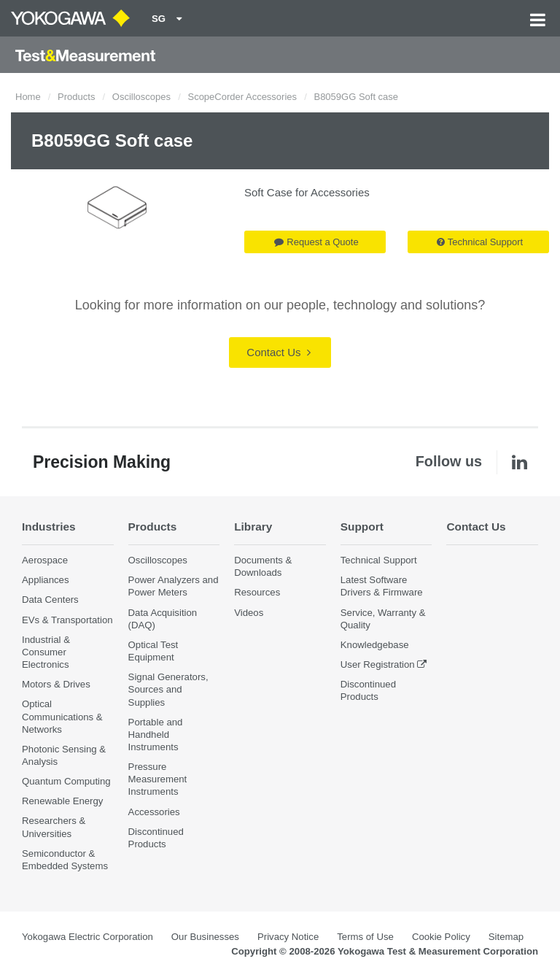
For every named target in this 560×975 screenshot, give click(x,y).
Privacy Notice (288, 937)
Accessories (154, 812)
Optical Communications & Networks (62, 716)
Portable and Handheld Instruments (156, 735)
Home (28, 97)
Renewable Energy (62, 801)
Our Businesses (205, 937)
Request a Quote (316, 242)
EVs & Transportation (67, 620)
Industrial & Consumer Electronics (46, 652)
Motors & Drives (56, 684)
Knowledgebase (375, 645)
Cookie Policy (441, 937)
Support (362, 527)
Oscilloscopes (141, 97)
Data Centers (50, 600)
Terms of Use (365, 937)
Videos (249, 613)
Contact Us (278, 352)
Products (76, 97)
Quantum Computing (66, 781)
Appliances (46, 580)
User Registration (378, 664)
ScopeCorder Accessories (242, 97)
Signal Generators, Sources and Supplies (168, 689)
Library (253, 527)
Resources (257, 592)
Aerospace (45, 560)
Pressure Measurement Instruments (158, 779)
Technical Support (480, 242)
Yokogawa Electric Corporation (87, 937)
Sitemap (506, 937)
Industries (49, 527)
